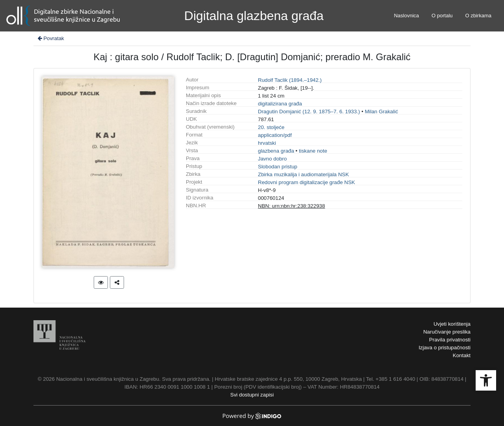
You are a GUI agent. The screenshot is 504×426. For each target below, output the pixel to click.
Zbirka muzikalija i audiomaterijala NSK (303, 174)
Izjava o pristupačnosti (445, 348)
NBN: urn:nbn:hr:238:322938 (291, 206)
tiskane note (313, 151)
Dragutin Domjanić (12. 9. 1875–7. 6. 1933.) (309, 112)
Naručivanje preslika (447, 332)
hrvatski (267, 143)
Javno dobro (272, 159)
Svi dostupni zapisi (252, 395)
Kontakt (462, 355)
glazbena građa (276, 151)
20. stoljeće (271, 127)
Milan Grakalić (381, 112)
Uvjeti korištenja (452, 324)
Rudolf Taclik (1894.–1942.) (290, 80)
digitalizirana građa (280, 104)
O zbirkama (478, 16)
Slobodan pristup (278, 167)
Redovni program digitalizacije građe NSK (307, 182)
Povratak (50, 38)
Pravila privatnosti (450, 340)
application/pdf (275, 135)
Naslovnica (406, 16)
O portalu (442, 16)
